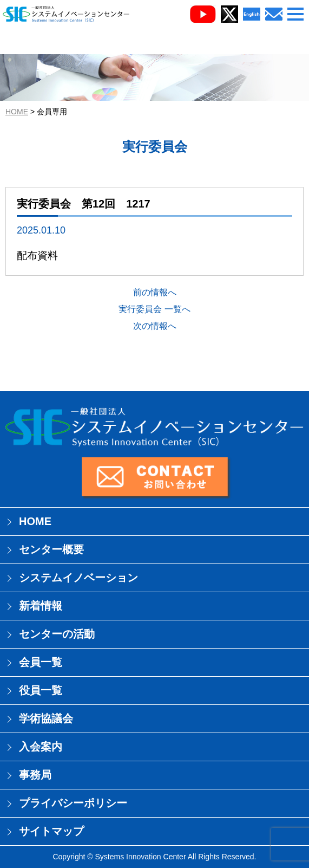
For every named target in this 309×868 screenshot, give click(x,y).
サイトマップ (51, 831)
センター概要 (51, 549)
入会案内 (41, 747)
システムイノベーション (78, 578)
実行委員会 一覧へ (154, 309)
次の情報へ (155, 326)
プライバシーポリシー (73, 803)
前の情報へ (155, 292)
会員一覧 (41, 662)
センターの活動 (57, 634)
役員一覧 (41, 690)
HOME (17, 112)
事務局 (35, 775)
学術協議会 (46, 718)
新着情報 (41, 606)
